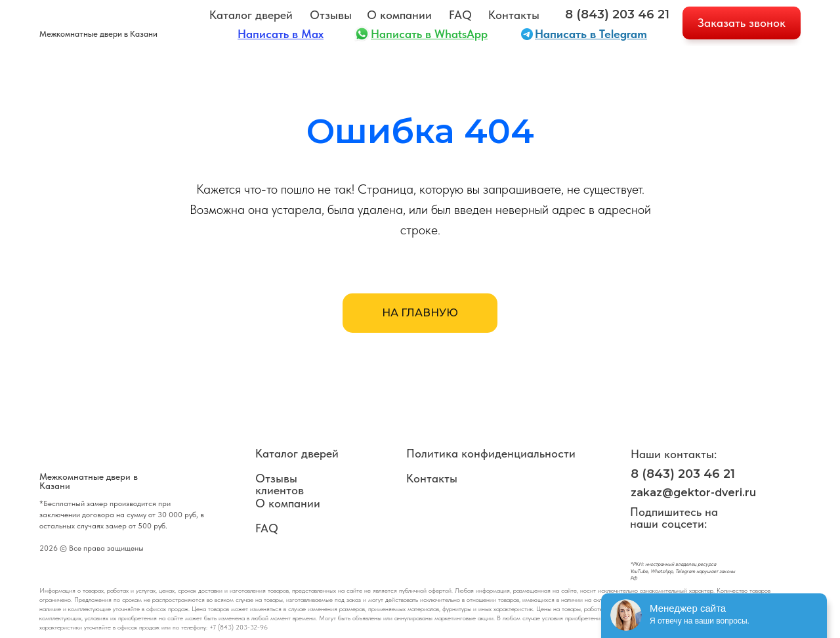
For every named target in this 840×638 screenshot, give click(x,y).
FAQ (460, 15)
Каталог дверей (251, 15)
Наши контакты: (674, 454)
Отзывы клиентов (280, 484)
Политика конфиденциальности (491, 453)
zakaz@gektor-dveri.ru (693, 493)
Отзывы (331, 15)
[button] (742, 23)
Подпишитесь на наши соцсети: (674, 518)
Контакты (514, 15)
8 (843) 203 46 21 (617, 14)
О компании (399, 15)
